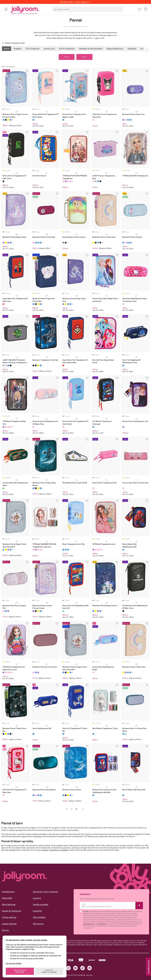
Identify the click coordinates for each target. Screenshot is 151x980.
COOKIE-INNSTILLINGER (49, 971)
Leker (65, 26)
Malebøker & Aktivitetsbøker (91, 49)
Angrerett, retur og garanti (45, 892)
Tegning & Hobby (75, 26)
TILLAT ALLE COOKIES (20, 971)
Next (146, 49)
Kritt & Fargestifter (67, 49)
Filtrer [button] (67, 57)
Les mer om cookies (14, 963)
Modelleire (132, 49)
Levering (37, 898)
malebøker (65, 850)
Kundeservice (8, 892)
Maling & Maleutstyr (115, 49)
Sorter (84, 57)
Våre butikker (39, 917)
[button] (6, 9)
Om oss (5, 930)
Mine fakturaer (9, 904)
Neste (83, 809)
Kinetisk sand (49, 49)
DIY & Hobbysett (33, 49)
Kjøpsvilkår (7, 898)
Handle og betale (41, 904)
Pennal (85, 26)
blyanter (45, 850)
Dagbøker (18, 49)
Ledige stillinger (9, 924)
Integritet (37, 911)
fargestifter (54, 850)
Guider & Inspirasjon (12, 911)
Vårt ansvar (38, 924)
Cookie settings (9, 917)
